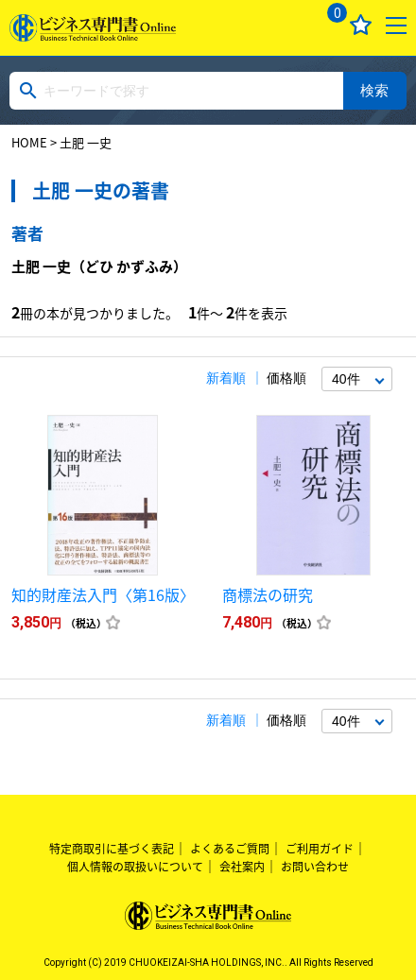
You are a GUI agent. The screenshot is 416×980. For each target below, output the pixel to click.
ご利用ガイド (320, 849)
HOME (29, 142)
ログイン (288, 25)
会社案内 (242, 867)
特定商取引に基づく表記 (112, 849)
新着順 (226, 378)
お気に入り (361, 25)
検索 (374, 90)
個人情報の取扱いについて (135, 867)
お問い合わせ (315, 867)
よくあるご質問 (230, 849)
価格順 (286, 378)
